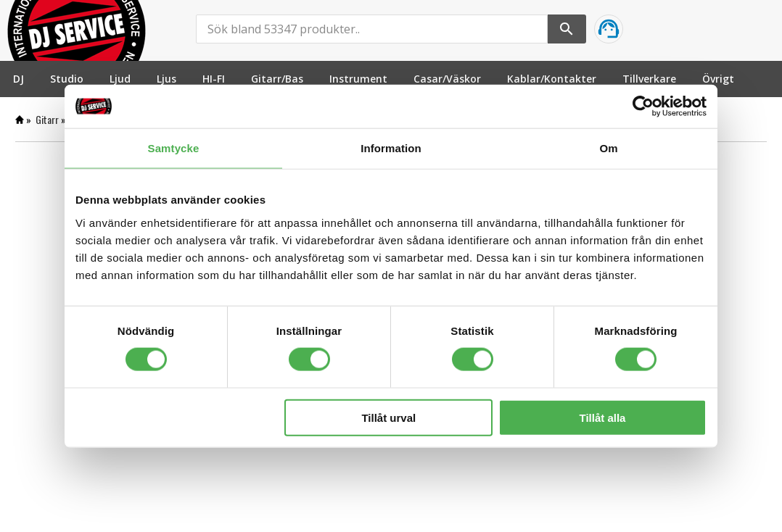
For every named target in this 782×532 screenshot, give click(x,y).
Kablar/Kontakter (552, 79)
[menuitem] (18, 79)
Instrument (358, 79)
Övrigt (718, 79)
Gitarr (47, 119)
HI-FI (214, 79)
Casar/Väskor (447, 79)
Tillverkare (649, 79)
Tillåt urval (388, 417)
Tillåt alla (602, 417)
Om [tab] (608, 148)
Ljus (166, 79)
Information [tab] (391, 148)
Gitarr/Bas (277, 79)
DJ (18, 79)
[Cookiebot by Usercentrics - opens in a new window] (643, 107)
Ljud (120, 79)
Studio (67, 79)
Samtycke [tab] (174, 148)
